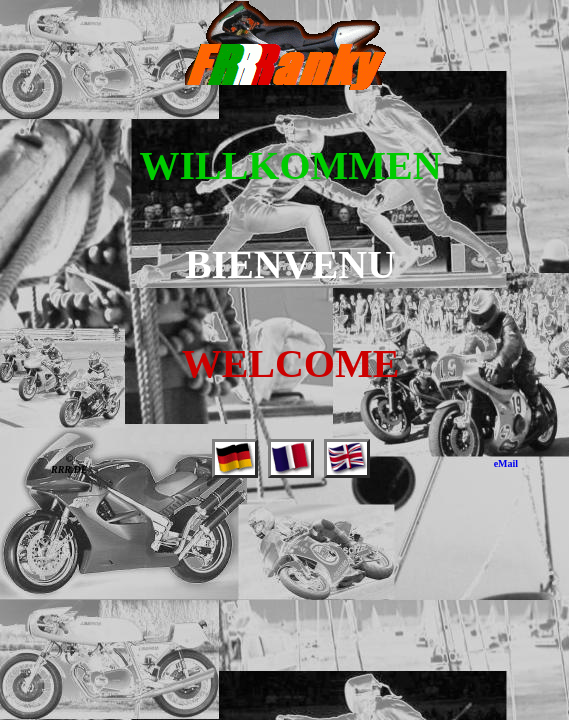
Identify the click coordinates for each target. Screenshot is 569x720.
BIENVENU (290, 264)
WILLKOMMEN (290, 165)
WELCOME (291, 363)
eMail (506, 463)
